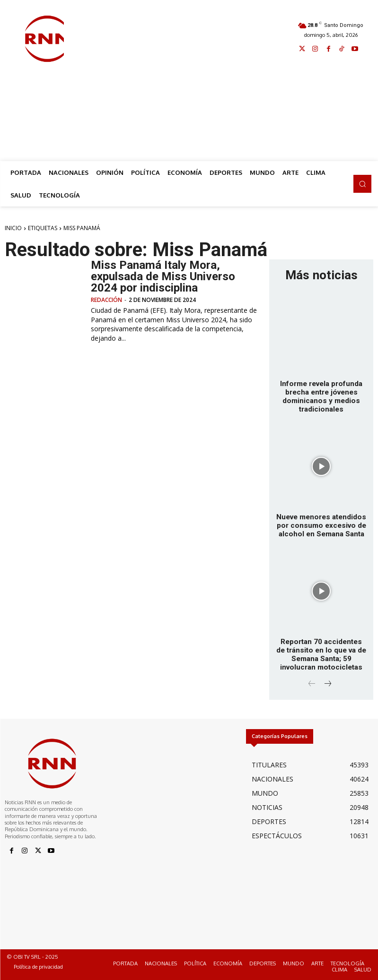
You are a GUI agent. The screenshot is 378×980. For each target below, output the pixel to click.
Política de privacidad (38, 966)
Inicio (13, 228)
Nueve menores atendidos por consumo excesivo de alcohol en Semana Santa (321, 525)
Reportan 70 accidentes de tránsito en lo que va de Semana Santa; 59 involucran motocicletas (321, 654)
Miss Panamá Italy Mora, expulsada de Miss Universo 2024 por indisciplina (163, 276)
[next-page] (327, 684)
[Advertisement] (221, 81)
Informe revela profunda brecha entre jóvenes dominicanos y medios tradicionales (321, 396)
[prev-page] (312, 684)
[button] (362, 184)
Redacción (106, 300)
